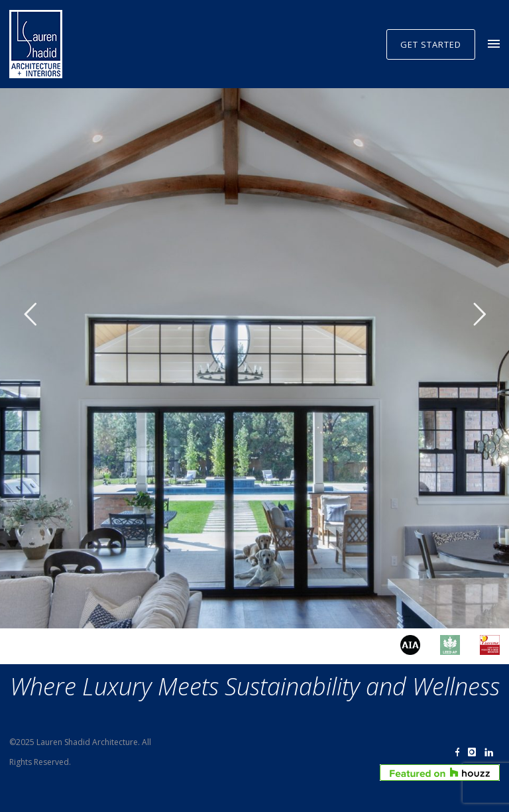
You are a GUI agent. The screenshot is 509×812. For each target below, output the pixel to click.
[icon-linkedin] (492, 753)
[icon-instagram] (475, 753)
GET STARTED (431, 44)
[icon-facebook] (461, 753)
